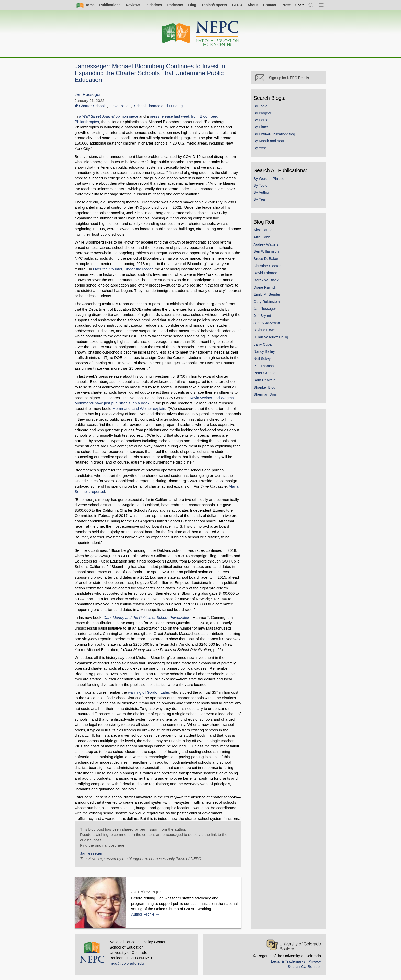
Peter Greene (266, 374)
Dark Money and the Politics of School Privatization (147, 617)
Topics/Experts (214, 5)
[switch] (300, 5)
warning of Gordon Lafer (148, 692)
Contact (270, 5)
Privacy (315, 961)
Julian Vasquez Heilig (272, 338)
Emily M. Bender (268, 295)
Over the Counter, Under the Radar (123, 269)
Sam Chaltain (266, 381)
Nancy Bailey (265, 353)
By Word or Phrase (270, 180)
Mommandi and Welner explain (139, 408)
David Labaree (267, 274)
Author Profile (143, 914)
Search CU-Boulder (304, 967)
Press (286, 5)
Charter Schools (93, 106)
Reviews (133, 5)
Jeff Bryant (263, 317)
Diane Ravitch (266, 288)
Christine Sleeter (268, 267)
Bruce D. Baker (267, 260)
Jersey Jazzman (268, 324)
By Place (262, 128)
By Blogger (264, 114)
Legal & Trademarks (288, 961)
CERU (237, 5)
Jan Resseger (88, 95)
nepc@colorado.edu (127, 963)
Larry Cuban (265, 345)
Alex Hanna (264, 231)
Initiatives (154, 5)
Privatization (120, 106)
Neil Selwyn (264, 360)
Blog (192, 5)
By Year (261, 149)
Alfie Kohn (263, 238)
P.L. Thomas (265, 367)
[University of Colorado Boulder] (294, 945)
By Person (263, 121)
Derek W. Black (267, 281)
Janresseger (91, 853)
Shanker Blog (266, 388)
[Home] (201, 34)
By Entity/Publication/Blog (275, 135)
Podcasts (175, 5)
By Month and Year (270, 142)
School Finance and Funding (158, 106)
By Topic (262, 107)
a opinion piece (109, 116)
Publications (110, 5)
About (253, 5)
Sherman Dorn (267, 395)
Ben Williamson (267, 252)
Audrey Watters (267, 245)
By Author (263, 193)
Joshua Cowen (267, 331)
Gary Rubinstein (268, 303)
